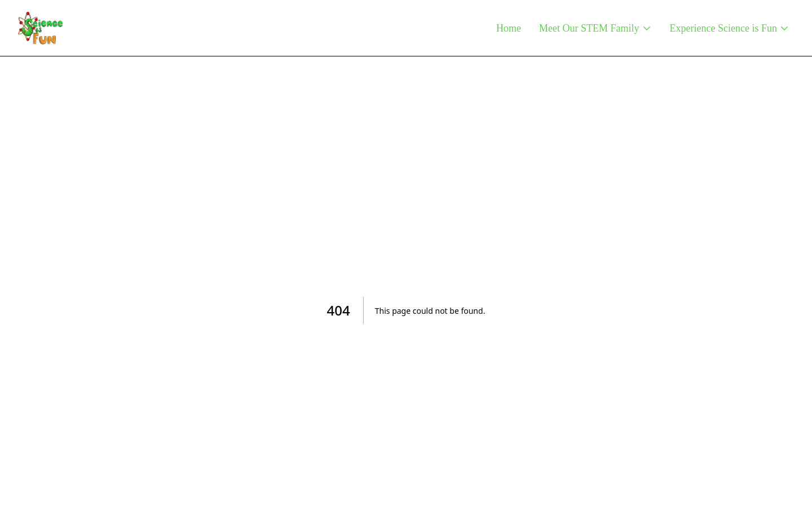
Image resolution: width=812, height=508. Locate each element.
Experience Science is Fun (730, 28)
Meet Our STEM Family (595, 28)
